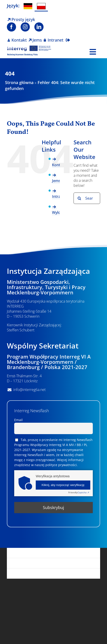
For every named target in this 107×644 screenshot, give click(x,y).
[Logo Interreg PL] (29, 47)
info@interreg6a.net (29, 390)
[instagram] (25, 27)
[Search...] (87, 198)
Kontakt (59, 165)
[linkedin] (39, 27)
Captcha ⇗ (79, 492)
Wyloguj (59, 212)
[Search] (79, 198)
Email (18, 420)
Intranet (59, 196)
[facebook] (11, 27)
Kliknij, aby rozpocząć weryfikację (63, 485)
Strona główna (19, 82)
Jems (56, 181)
